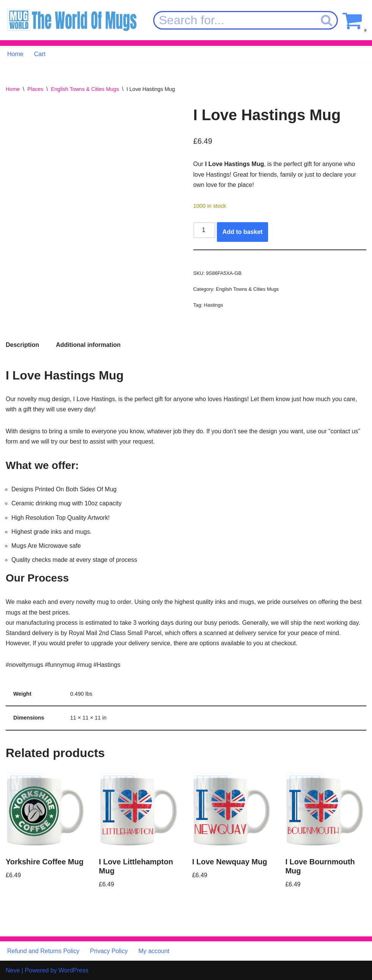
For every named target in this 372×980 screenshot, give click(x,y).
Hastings (213, 305)
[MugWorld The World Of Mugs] (72, 20)
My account (154, 951)
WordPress (73, 970)
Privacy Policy (109, 951)
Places (35, 89)
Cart (40, 54)
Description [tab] (22, 345)
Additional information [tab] (88, 345)
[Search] (235, 20)
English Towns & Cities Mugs (85, 89)
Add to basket (243, 232)
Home (15, 54)
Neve (13, 970)
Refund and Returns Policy (43, 951)
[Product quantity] (204, 230)
